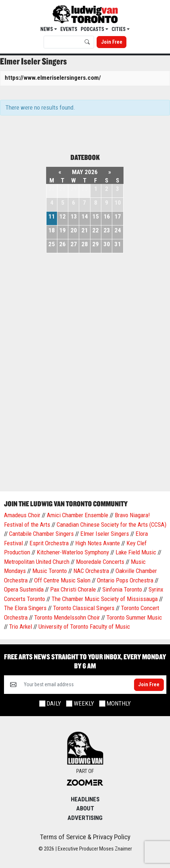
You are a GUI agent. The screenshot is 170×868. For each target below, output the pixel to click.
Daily (54, 703)
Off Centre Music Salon (62, 580)
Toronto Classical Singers (84, 608)
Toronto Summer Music (134, 617)
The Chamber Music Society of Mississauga (105, 599)
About (85, 808)
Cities (119, 29)
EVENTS (69, 29)
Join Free (112, 42)
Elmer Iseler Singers (105, 534)
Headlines (85, 799)
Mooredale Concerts (100, 562)
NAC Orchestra (91, 571)
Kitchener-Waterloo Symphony (73, 552)
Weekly (84, 703)
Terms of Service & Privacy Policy (85, 837)
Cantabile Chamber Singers (41, 534)
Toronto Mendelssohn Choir (67, 617)
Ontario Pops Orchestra (125, 580)
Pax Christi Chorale (73, 589)
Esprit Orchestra (49, 543)
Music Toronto (50, 571)
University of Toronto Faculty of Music (84, 627)
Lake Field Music (136, 552)
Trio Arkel (21, 627)
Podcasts (93, 29)
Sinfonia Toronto (122, 589)
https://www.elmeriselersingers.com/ (53, 78)
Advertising (85, 818)
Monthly (119, 703)
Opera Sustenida (24, 589)
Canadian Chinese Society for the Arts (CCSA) (112, 525)
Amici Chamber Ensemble (78, 515)
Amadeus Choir (22, 515)
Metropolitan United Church (37, 562)
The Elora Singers (25, 608)
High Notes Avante (98, 543)
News (47, 29)
